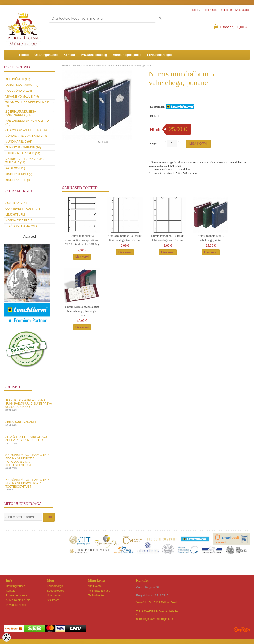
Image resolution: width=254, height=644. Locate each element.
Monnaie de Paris (19, 220)
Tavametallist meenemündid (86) (27, 104)
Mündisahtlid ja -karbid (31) (27, 136)
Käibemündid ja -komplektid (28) (27, 122)
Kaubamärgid (55, 586)
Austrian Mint (16, 203)
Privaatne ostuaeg (94, 55)
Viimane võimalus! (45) (22, 97)
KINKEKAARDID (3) (18, 180)
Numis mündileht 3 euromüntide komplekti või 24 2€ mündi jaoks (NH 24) (82, 240)
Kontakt (69, 55)
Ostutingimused (46, 55)
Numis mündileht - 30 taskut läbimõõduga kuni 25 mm (125, 238)
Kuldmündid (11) (18, 79)
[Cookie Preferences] (7, 637)
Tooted (24, 55)
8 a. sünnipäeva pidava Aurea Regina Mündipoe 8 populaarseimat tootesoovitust (29, 461)
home (65, 65)
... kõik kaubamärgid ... (23, 226)
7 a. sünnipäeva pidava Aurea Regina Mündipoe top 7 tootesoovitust (29, 485)
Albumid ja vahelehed (82, 65)
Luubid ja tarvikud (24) (23, 153)
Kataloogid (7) (16, 168)
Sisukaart (53, 600)
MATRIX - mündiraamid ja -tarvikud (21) (25, 161)
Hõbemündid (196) (19, 91)
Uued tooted (54, 595)
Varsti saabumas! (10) (22, 85)
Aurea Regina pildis (127, 55)
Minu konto (95, 586)
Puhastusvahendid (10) (23, 148)
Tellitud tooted (97, 595)
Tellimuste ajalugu (99, 591)
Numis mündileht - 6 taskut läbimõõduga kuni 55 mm (168, 238)
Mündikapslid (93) (19, 142)
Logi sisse (210, 10)
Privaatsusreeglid (160, 55)
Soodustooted (56, 591)
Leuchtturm (15, 215)
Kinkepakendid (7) (19, 174)
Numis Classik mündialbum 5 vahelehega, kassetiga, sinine (82, 311)
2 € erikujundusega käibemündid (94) (21, 113)
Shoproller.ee (242, 629)
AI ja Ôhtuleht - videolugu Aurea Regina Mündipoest (29, 440)
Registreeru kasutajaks (234, 10)
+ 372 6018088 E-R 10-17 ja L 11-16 (157, 611)
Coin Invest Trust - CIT (23, 209)
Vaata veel (29, 237)
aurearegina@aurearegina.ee (155, 619)
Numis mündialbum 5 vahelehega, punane (129, 65)
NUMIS (100, 65)
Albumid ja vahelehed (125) (26, 130)
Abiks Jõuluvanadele (29, 423)
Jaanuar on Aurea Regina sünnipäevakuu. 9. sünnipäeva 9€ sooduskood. (29, 405)
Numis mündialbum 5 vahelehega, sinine (211, 238)
